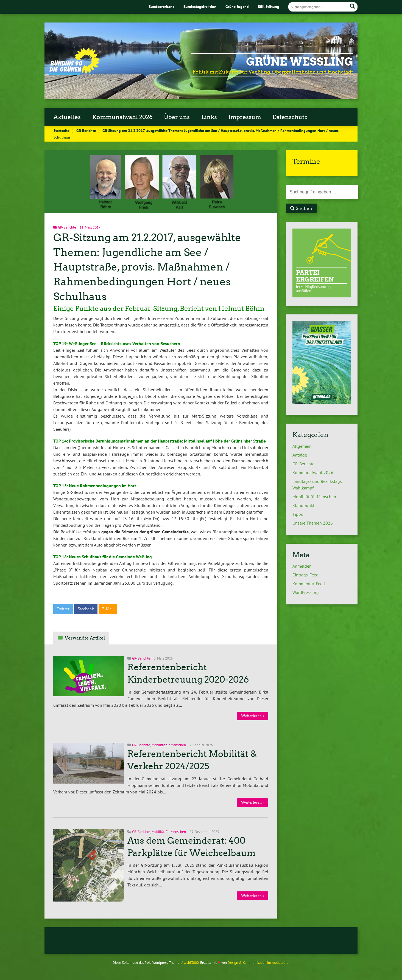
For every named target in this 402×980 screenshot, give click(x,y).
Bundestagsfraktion (200, 6)
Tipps (298, 514)
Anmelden (302, 566)
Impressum (245, 117)
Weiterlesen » (253, 716)
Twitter (63, 609)
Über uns (177, 117)
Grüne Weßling (300, 62)
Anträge (300, 455)
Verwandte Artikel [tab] (85, 638)
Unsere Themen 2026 (313, 523)
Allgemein (302, 446)
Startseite (62, 130)
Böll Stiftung (269, 6)
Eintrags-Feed (305, 575)
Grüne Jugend (237, 6)
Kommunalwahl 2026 (122, 117)
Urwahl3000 (190, 963)
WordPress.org (306, 592)
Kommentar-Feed (309, 584)
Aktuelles (67, 117)
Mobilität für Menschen (169, 745)
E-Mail (108, 609)
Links (209, 117)
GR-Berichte (86, 130)
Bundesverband (162, 6)
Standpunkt (303, 505)
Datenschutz (290, 117)
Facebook (86, 609)
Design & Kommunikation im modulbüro (258, 963)
